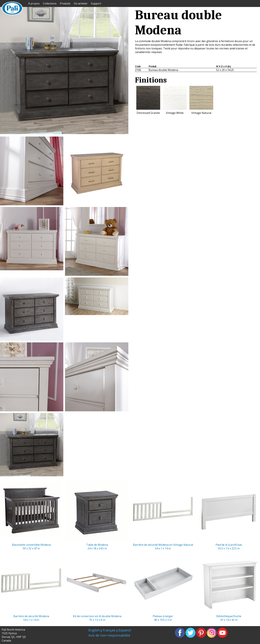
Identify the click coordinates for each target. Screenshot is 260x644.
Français (109, 630)
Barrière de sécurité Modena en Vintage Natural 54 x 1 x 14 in (163, 514)
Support (96, 3)
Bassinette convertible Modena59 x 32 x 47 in (31, 514)
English (94, 630)
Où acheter (81, 3)
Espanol (125, 630)
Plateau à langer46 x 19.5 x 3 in (163, 586)
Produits (65, 3)
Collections (50, 3)
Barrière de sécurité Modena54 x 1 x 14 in (31, 586)
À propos (34, 3)
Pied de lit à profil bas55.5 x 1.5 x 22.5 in (229, 514)
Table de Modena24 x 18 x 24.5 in (97, 514)
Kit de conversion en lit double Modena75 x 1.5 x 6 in (97, 586)
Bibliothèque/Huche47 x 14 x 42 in (229, 586)
